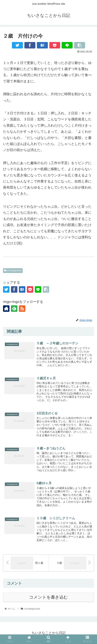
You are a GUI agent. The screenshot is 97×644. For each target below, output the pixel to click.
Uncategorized (13, 271)
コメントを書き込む (48, 597)
